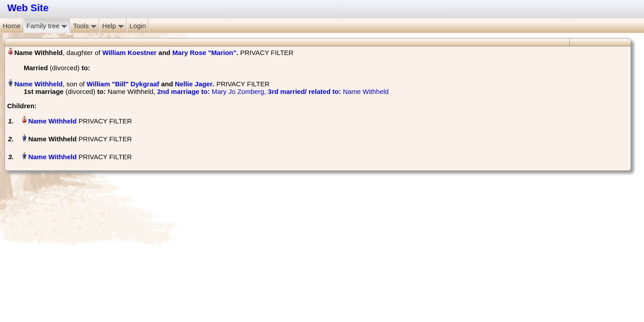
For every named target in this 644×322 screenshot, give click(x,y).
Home (12, 26)
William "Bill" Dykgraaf (123, 84)
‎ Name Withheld (328, 91)
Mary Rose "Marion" (204, 53)
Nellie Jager (194, 84)
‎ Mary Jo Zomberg (210, 91)
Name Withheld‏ (38, 84)
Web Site (28, 8)
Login (138, 26)
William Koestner (130, 53)
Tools (85, 26)
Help (113, 26)
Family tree (47, 26)
